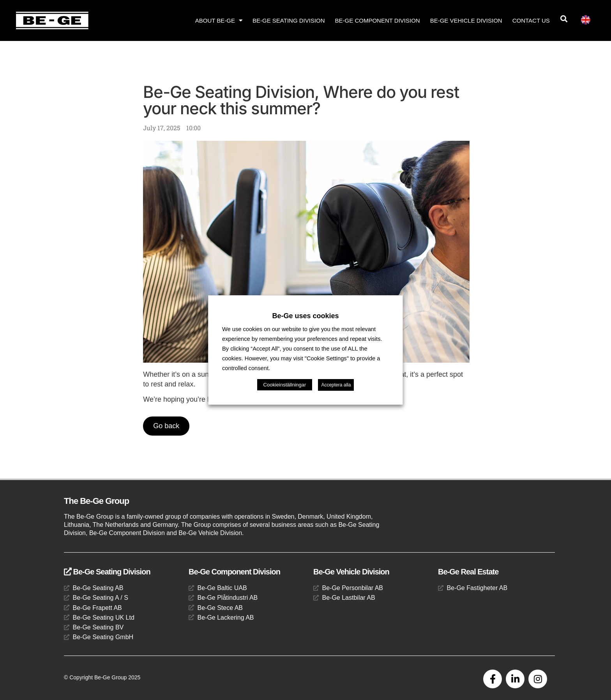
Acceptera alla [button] (336, 385)
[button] (564, 19)
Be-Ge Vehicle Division (466, 20)
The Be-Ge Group (96, 501)
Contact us (531, 20)
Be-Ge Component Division (378, 20)
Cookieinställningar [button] (285, 385)
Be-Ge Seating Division (289, 20)
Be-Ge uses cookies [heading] (305, 316)
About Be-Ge (219, 20)
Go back (166, 426)
